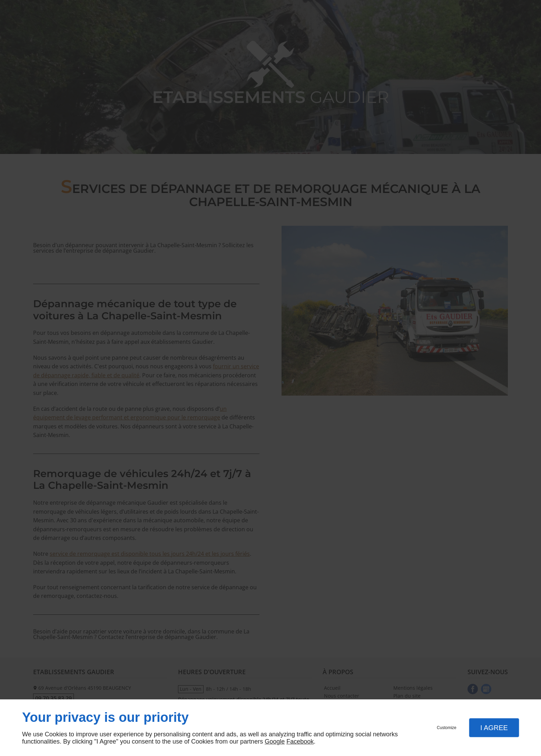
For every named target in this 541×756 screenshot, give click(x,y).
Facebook (300, 742)
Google (275, 742)
